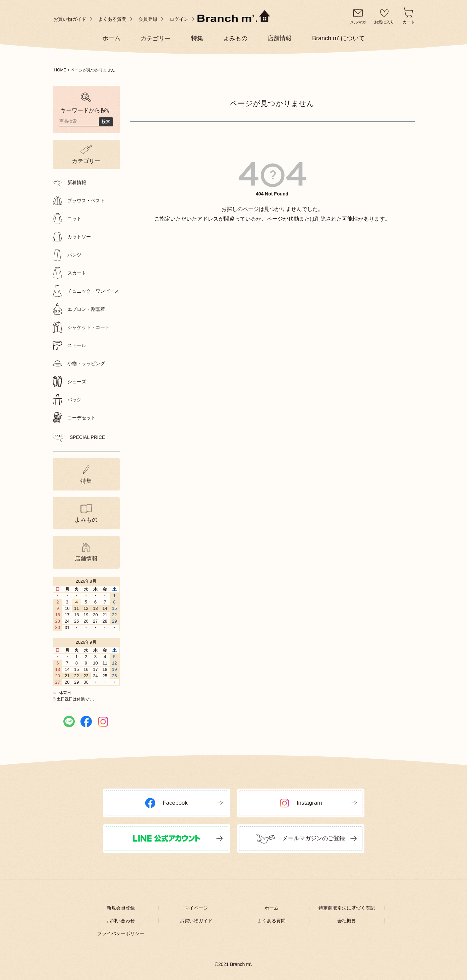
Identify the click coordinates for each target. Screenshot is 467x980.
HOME (60, 70)
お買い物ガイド (70, 19)
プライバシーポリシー (121, 933)
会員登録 (148, 19)
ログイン (179, 19)
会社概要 (347, 921)
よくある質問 (112, 19)
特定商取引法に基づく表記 (347, 908)
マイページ (196, 908)
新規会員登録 (121, 908)
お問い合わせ (121, 921)
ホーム (272, 908)
